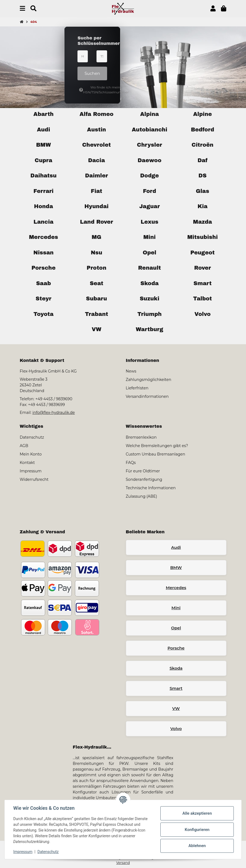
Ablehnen (197, 846)
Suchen (92, 73)
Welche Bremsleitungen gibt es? (157, 446)
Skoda (176, 668)
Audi (176, 547)
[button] (213, 9)
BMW (176, 567)
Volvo (176, 729)
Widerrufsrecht (34, 479)
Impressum (23, 852)
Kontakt (27, 463)
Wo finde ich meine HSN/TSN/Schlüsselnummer (93, 90)
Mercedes (176, 588)
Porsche (176, 648)
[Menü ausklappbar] (22, 9)
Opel (176, 628)
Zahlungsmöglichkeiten (149, 380)
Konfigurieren (197, 830)
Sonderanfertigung (144, 479)
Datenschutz (48, 852)
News (131, 371)
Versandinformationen (147, 396)
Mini (176, 608)
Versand (123, 863)
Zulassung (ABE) (141, 496)
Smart (176, 688)
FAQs (131, 463)
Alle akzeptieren (197, 813)
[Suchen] (33, 9)
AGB (24, 446)
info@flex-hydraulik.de (54, 413)
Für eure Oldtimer (143, 471)
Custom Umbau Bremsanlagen (156, 454)
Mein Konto (31, 454)
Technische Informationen (151, 488)
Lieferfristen (137, 388)
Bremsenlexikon (141, 437)
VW (176, 708)
